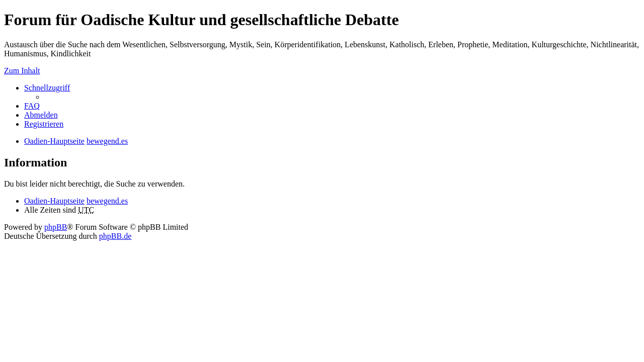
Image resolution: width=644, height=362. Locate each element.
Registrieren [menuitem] (44, 124)
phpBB (56, 227)
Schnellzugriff (47, 88)
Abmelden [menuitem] (41, 115)
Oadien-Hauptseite (54, 201)
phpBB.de (115, 236)
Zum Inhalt (22, 71)
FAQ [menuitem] (32, 106)
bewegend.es (107, 201)
